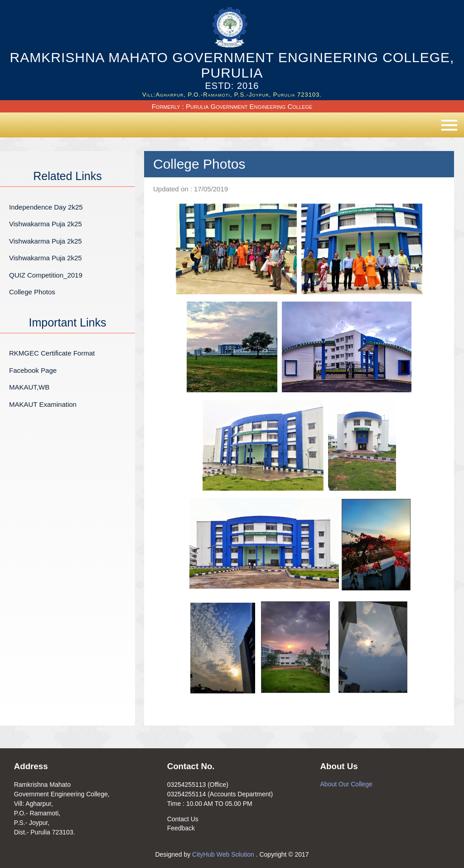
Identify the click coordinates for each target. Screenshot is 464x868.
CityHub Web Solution (224, 854)
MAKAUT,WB (29, 387)
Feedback (181, 828)
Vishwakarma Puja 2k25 (46, 224)
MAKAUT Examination (43, 404)
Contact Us (183, 819)
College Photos (32, 292)
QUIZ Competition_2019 (46, 275)
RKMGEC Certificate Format (52, 353)
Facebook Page (33, 370)
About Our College (346, 784)
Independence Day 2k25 (46, 207)
